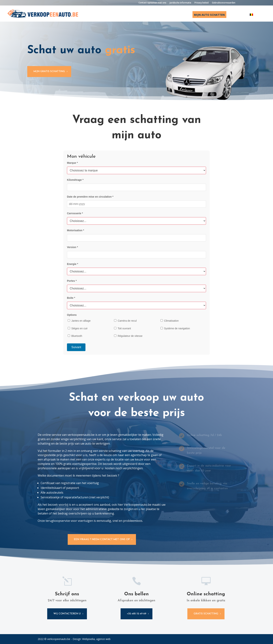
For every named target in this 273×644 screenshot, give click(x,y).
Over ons (238, 15)
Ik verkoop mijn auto (172, 15)
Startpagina (141, 15)
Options (72, 315)
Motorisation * (75, 230)
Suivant (76, 347)
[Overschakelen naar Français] (259, 17)
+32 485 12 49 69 (136, 614)
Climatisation (170, 321)
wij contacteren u (67, 614)
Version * (72, 247)
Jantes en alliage (79, 321)
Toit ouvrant (122, 328)
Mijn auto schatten (209, 15)
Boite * (71, 298)
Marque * (72, 163)
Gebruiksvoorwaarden (224, 3)
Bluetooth (75, 336)
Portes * (72, 281)
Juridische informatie (180, 3)
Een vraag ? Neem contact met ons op (102, 539)
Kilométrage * (75, 180)
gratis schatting (206, 614)
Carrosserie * (75, 213)
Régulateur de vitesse (128, 336)
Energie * (73, 264)
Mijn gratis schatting (49, 71)
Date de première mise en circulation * (90, 197)
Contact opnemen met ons (152, 3)
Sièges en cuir (78, 328)
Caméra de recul (125, 321)
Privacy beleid (202, 3)
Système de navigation (175, 328)
